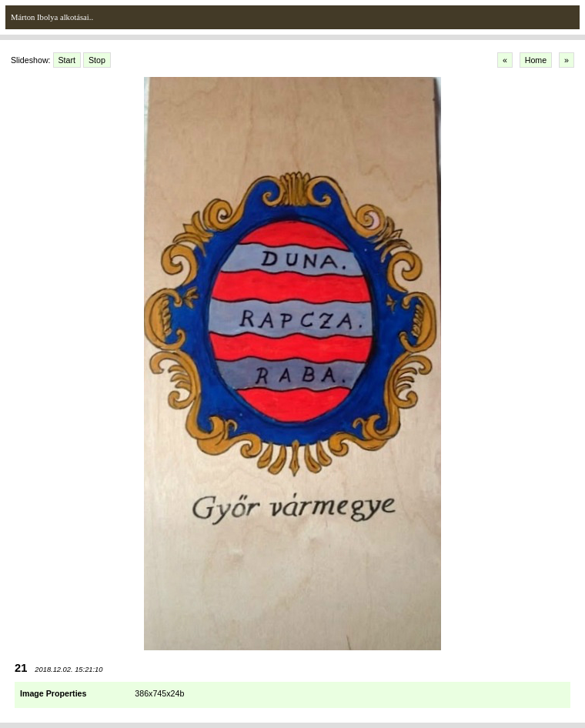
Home (536, 60)
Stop (97, 60)
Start (67, 60)
